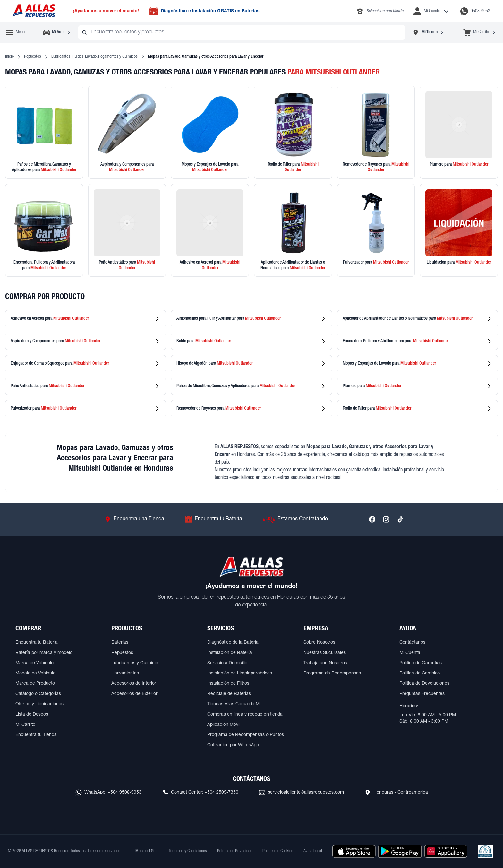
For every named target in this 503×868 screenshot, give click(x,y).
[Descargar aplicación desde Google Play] (400, 851)
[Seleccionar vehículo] (57, 32)
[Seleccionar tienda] (428, 32)
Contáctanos (412, 643)
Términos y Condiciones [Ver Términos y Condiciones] (188, 851)
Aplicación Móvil (224, 725)
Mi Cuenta (410, 653)
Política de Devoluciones (424, 684)
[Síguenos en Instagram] (386, 519)
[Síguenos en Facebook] (372, 519)
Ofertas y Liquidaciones (39, 704)
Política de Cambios (420, 673)
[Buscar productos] (84, 32)
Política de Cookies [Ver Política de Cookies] (278, 851)
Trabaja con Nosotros (325, 663)
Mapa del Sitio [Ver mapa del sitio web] (147, 851)
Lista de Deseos (32, 715)
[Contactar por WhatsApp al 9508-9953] (475, 11)
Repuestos (33, 57)
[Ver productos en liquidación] (459, 230)
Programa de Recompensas (332, 673)
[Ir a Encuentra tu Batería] (213, 519)
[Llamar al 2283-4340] (380, 11)
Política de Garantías (421, 663)
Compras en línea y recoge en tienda (245, 715)
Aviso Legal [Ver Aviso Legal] (313, 851)
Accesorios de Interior (134, 684)
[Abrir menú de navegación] (16, 32)
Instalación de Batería (230, 653)
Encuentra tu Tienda (36, 735)
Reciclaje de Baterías (229, 694)
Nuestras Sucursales (325, 653)
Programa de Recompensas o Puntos (246, 735)
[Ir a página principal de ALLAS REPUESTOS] (33, 11)
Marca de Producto (35, 684)
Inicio (9, 57)
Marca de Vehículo (34, 663)
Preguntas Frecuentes (422, 694)
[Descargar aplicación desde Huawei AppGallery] (446, 851)
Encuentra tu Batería (37, 643)
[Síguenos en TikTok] (400, 519)
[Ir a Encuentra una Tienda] (134, 519)
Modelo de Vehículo (35, 673)
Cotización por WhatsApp (233, 745)
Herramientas (125, 673)
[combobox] (242, 32)
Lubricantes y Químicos (135, 663)
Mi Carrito (25, 725)
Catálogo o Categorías (38, 694)
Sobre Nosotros (319, 643)
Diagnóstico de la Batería (233, 643)
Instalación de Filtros (228, 684)
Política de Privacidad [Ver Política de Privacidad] (235, 851)
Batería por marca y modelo (44, 653)
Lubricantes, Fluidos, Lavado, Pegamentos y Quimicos (94, 57)
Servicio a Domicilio (227, 663)
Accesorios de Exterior (134, 694)
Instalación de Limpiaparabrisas (240, 673)
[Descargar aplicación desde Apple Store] (354, 851)
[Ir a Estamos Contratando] (295, 519)
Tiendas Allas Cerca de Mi (234, 704)
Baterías (120, 643)
